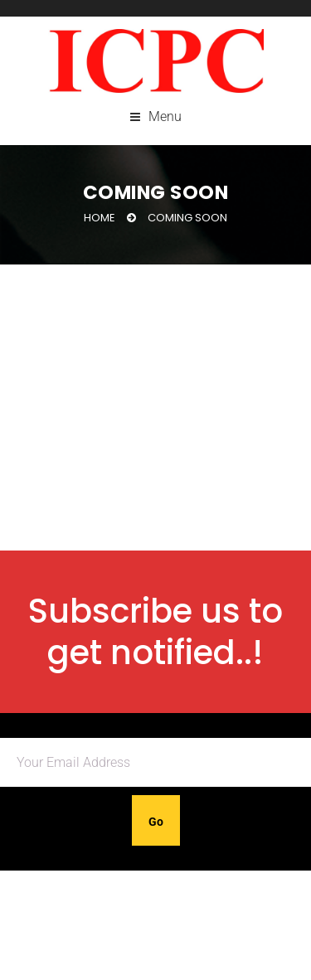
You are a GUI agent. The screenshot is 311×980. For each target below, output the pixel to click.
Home (100, 218)
